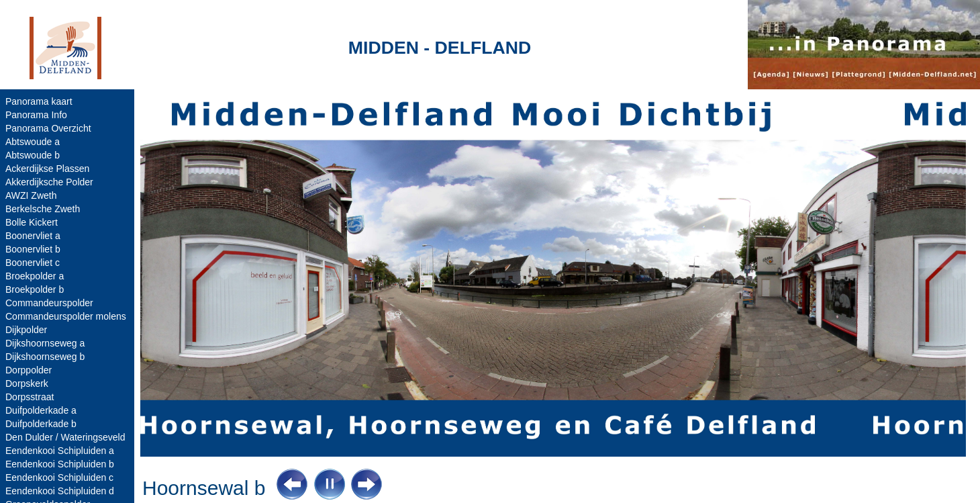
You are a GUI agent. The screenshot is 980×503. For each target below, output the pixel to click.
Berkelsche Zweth (43, 209)
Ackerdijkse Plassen (47, 169)
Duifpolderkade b (41, 424)
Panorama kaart (39, 101)
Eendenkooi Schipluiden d (60, 491)
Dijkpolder (26, 330)
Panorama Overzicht (48, 128)
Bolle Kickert (32, 222)
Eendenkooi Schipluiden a (60, 451)
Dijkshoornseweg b (45, 357)
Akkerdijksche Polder (49, 182)
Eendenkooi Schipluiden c (59, 477)
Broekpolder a (35, 276)
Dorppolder (29, 370)
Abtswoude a (33, 142)
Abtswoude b (33, 155)
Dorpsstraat (30, 397)
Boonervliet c (33, 263)
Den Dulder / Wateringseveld (65, 437)
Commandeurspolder (49, 303)
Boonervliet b (33, 249)
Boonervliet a (33, 236)
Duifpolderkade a (41, 410)
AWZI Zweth (31, 195)
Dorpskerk (27, 383)
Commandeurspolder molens (66, 316)
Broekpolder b (35, 289)
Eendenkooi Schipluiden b (60, 464)
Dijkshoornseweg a (45, 343)
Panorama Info (36, 115)
